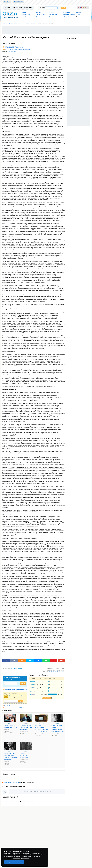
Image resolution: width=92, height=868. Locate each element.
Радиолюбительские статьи (15, 23)
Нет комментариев (8, 733)
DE (83, 8)
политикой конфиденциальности (21, 858)
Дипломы (39, 12)
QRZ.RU (5, 23)
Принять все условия (14, 862)
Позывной (42, 8)
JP (88, 8)
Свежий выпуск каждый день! (17, 696)
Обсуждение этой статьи (11, 782)
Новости (52, 12)
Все (77, 17)
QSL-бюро (25, 17)
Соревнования (54, 17)
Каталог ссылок (41, 15)
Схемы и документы (69, 15)
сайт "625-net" (12, 52)
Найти (64, 8)
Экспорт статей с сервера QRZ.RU (15, 48)
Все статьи (7, 705)
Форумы (78, 12)
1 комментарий (55, 737)
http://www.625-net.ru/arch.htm (56, 672)
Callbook (25, 12)
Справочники (66, 12)
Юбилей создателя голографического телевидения (26, 727)
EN (78, 8)
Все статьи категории (18, 49)
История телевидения (30, 23)
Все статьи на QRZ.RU (12, 46)
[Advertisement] (46, 30)
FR (81, 8)
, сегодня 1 (17, 668)
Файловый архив (68, 17)
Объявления (53, 15)
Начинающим (40, 17)
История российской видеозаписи (24, 755)
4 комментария (8, 765)
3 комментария (23, 763)
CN (86, 8)
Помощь (78, 15)
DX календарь (27, 15)
